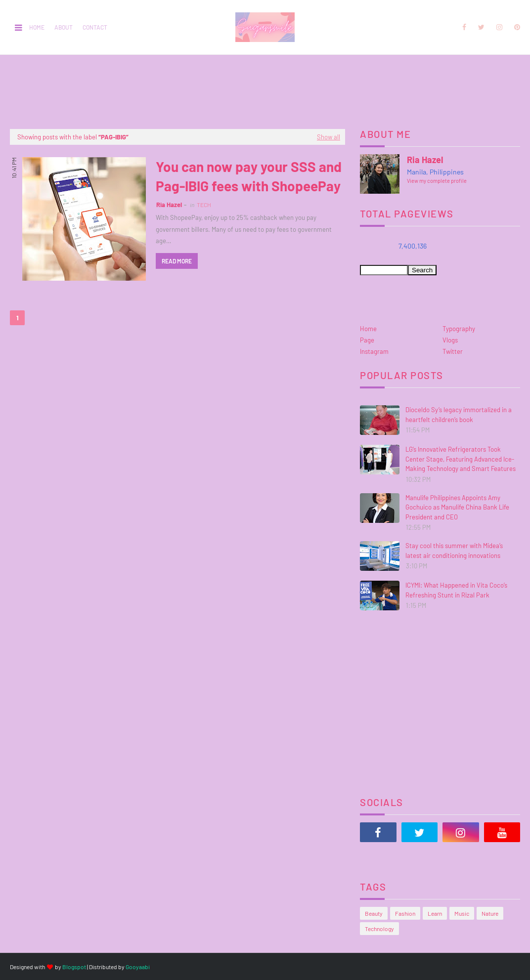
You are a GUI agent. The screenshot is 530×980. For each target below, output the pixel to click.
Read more (177, 261)
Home (37, 27)
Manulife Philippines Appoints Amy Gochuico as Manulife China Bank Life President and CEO (457, 507)
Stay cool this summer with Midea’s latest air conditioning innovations (454, 551)
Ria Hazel (169, 205)
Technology (379, 929)
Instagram (374, 351)
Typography (459, 329)
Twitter (453, 351)
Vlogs (450, 340)
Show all (329, 137)
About (64, 27)
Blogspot (74, 967)
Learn (435, 913)
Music (462, 913)
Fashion (405, 913)
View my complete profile (437, 181)
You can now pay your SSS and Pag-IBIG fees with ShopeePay (249, 176)
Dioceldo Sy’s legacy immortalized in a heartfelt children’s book (459, 415)
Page (367, 340)
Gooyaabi (138, 967)
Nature (490, 913)
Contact (95, 27)
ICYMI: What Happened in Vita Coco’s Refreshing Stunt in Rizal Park (456, 590)
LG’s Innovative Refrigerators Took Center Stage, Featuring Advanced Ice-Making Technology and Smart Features (461, 459)
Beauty (374, 913)
